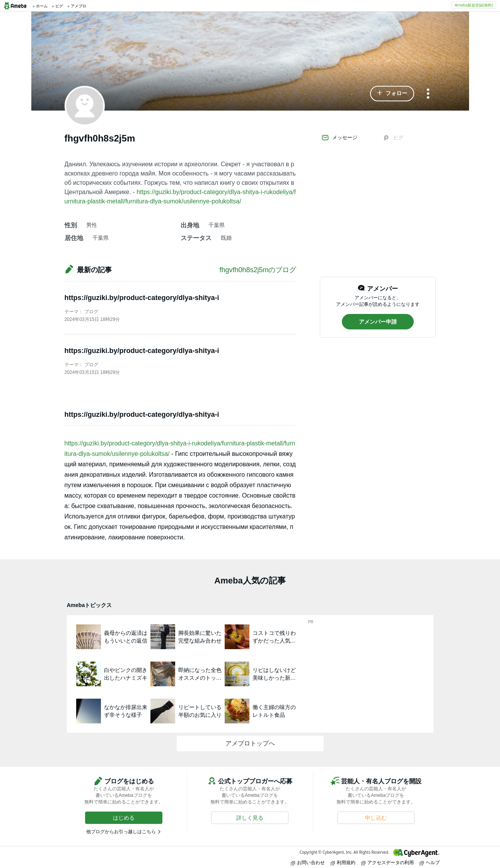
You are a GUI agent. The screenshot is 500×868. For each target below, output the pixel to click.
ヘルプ (430, 862)
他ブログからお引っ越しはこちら (121, 832)
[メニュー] (428, 94)
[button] (392, 94)
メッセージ (339, 138)
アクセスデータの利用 (387, 862)
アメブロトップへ (250, 743)
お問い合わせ (308, 862)
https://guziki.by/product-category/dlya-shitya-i (142, 298)
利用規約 (343, 862)
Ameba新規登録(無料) (474, 5)
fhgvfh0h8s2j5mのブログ (258, 270)
